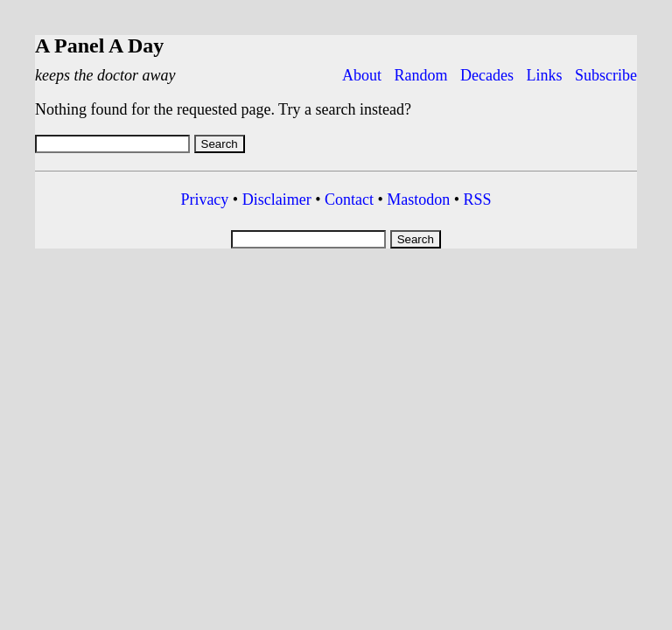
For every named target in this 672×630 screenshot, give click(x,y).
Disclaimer (277, 199)
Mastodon (418, 199)
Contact (349, 199)
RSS (478, 199)
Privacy (204, 199)
